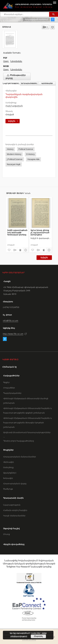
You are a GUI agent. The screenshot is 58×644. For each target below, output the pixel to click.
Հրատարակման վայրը (15, 483)
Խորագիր (8, 478)
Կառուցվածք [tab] (47, 83)
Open (6, 61)
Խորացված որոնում (36, 19)
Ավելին (44, 258)
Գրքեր (6, 382)
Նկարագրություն (12, 505)
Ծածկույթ (8, 489)
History (10, 149)
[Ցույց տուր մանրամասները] (25, 250)
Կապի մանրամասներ (14, 516)
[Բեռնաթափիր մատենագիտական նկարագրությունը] (14, 250)
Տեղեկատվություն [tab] (29, 83)
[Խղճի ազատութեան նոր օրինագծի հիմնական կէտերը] (17, 213)
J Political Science (15, 159)
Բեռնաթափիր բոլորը (16, 77)
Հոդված (10, 114)
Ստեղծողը (8, 467)
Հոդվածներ (9, 388)
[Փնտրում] (54, 14)
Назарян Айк (33, 159)
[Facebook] (5, 339)
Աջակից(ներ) (10, 473)
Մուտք (7, 534)
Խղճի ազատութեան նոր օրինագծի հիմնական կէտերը (17, 232)
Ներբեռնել (16, 61)
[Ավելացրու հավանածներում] (53, 27)
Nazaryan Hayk (14, 164)
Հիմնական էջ (10, 367)
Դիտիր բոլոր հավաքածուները (19, 441)
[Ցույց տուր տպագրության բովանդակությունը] (20, 250)
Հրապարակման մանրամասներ (20, 457)
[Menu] (54, 2)
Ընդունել (38, 636)
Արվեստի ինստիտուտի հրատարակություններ (27, 432)
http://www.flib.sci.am (13, 334)
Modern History (14, 154)
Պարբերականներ (12, 393)
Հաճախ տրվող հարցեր (15, 510)
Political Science (26, 149)
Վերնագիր (9, 462)
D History (30, 154)
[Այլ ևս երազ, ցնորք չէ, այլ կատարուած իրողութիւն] (41, 213)
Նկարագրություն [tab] (11, 84)
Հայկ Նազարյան (14, 106)
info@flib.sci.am (11, 321)
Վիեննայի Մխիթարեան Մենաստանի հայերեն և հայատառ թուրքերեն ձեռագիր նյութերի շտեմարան (28, 423)
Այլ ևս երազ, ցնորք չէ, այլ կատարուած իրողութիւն (40, 232)
